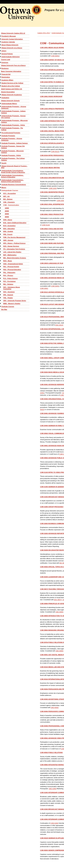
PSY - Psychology (9, 281)
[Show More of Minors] (1, 187)
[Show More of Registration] (1, 77)
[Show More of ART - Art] (1, 196)
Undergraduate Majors (9, 104)
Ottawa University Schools (10, 101)
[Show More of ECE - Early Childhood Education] (1, 223)
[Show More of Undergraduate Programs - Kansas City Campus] (1, 116)
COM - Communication (11, 205)
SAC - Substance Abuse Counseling (12, 288)
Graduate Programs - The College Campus (13, 159)
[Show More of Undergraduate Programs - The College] (1, 128)
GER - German (8, 240)
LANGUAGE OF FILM (52, 263)
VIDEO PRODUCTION (52, 214)
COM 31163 (46, 225)
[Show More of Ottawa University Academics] (1, 95)
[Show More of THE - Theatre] (1, 298)
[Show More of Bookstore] (1, 68)
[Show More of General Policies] (1, 54)
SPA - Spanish (8, 295)
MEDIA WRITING (50, 168)
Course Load (6, 59)
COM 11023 (53, 188)
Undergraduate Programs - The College (12, 129)
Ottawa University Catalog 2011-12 (13, 33)
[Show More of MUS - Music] (1, 261)
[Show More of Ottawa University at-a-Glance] (1, 48)
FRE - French (8, 234)
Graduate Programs (8, 136)
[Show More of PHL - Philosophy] (1, 272)
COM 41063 (54, 823)
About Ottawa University (10, 45)
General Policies (7, 54)
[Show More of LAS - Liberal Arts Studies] (1, 252)
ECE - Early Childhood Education (15, 223)
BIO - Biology (8, 199)
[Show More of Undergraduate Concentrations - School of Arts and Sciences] (1, 180)
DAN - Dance (8, 220)
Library (4, 51)
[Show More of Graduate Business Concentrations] (1, 184)
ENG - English (8, 231)
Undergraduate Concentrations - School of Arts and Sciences (12, 181)
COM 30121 (55, 151)
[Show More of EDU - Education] (1, 229)
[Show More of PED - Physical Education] (1, 269)
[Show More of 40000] (1, 217)
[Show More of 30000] (1, 214)
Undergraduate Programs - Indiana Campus (13, 112)
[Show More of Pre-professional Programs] (1, 133)
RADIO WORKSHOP (51, 96)
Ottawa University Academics (12, 95)
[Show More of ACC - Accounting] (1, 193)
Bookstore (5, 68)
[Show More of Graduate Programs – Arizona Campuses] (1, 138)
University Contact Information (12, 39)
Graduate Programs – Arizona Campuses (12, 139)
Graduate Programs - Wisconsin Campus (12, 152)
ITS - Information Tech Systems (14, 249)
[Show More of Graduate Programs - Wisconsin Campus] (1, 151)
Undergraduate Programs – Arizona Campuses (14, 107)
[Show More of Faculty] (1, 163)
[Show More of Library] (1, 51)
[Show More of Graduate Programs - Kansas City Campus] (1, 146)
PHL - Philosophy (9, 273)
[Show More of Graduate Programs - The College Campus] (1, 158)
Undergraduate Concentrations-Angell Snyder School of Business (13, 171)
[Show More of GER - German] (1, 240)
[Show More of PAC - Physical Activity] (1, 267)
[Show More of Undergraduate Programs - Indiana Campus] (1, 111)
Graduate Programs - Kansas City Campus (13, 147)
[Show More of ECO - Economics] (1, 226)
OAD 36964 (59, 612)
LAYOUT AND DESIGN (52, 304)
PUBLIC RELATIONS (51, 752)
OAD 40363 (55, 708)
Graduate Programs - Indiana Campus (14, 143)
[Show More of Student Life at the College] (1, 86)
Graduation (5, 98)
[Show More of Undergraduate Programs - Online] (1, 125)
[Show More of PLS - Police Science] (1, 278)
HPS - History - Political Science (14, 243)
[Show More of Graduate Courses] (1, 306)
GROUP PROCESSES (52, 507)
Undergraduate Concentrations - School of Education (12, 176)
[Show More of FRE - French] (1, 234)
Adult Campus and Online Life (12, 89)
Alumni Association (8, 92)
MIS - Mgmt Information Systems (15, 258)
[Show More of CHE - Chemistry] (1, 202)
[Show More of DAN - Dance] (1, 220)
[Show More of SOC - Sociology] (1, 292)
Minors (4, 187)
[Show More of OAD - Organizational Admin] (1, 264)
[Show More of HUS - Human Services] (1, 246)
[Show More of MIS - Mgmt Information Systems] (1, 258)
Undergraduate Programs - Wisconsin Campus (14, 121)
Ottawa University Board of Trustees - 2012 (14, 167)
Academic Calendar (8, 42)
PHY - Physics (8, 275)
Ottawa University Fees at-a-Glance (13, 65)
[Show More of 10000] (1, 208)
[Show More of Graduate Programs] (1, 136)
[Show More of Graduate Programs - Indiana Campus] (1, 143)
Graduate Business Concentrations (14, 185)
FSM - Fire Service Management (14, 237)
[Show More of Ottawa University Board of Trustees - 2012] (1, 166)
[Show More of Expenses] (1, 62)
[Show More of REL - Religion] (1, 284)
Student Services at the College (12, 83)
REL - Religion (8, 284)
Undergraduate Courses (10, 190)
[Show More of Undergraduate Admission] (1, 57)
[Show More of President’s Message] (1, 36)
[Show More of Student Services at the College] (1, 83)
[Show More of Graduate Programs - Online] (1, 155)
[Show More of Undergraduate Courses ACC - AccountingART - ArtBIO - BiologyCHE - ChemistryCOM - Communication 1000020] (1, 190)
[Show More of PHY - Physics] (1, 275)
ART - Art (6, 196)
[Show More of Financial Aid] (1, 74)
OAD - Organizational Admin (13, 264)
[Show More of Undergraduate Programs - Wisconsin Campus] (1, 120)
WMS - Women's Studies (12, 304)
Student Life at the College (11, 86)
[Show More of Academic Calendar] (1, 42)
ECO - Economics (9, 226)
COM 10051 (55, 286)
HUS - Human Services (11, 246)
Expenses (5, 62)
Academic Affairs (7, 80)
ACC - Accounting (9, 193)
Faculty (4, 163)
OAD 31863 (53, 789)
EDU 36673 (58, 600)
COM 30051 (55, 56)
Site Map (4, 309)
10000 (7, 208)
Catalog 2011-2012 (44, 33)
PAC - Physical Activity (11, 267)
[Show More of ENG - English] (1, 231)
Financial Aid (6, 74)
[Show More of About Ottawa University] (1, 45)
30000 (7, 214)
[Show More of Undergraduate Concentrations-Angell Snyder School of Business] (1, 170)
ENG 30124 (59, 325)
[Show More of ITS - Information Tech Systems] (1, 249)
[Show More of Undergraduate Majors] (1, 103)
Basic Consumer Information (11, 71)
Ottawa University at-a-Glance (12, 48)
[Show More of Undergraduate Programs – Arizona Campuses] (1, 106)
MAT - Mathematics (10, 255)
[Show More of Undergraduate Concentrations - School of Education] (1, 175)
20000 (7, 211)
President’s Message (9, 36)
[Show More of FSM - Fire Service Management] (1, 237)
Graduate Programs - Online (11, 155)
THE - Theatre (8, 298)
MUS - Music (8, 261)
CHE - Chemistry (9, 202)
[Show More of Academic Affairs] (1, 80)
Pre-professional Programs (11, 133)
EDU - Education (9, 229)
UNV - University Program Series (15, 301)
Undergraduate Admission (10, 57)
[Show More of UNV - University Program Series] (1, 301)
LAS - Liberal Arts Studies (12, 252)
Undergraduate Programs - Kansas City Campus (13, 117)
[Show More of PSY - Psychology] (1, 281)
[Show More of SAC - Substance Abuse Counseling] (1, 287)
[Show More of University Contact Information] (1, 39)
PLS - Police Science (10, 278)
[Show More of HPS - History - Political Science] (1, 243)
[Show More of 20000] (1, 211)
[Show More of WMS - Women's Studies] (1, 303)
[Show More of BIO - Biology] (1, 199)
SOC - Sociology (9, 292)
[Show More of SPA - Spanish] (1, 295)
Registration (6, 77)
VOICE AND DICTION (52, 229)
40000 (7, 217)
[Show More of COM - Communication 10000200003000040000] (1, 205)
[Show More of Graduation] (1, 98)
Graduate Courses (8, 306)
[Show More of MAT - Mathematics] (1, 255)
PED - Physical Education (12, 270)
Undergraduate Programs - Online (13, 125)
